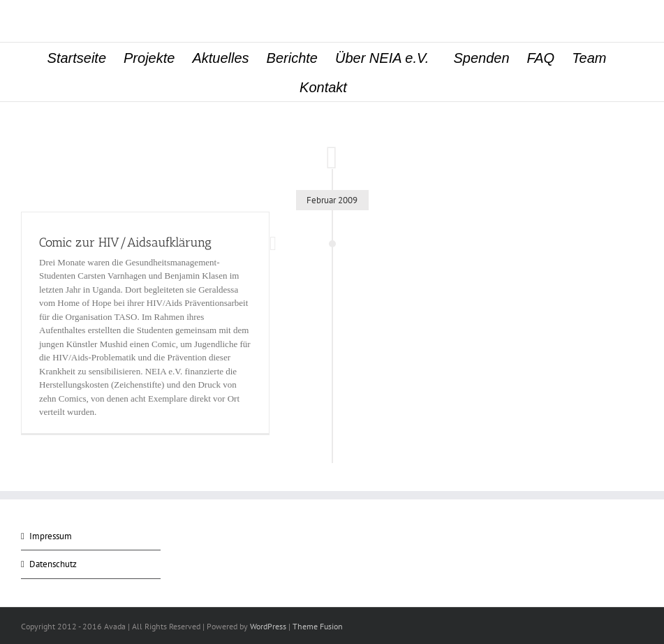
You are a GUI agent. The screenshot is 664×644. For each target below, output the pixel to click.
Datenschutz (53, 564)
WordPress (268, 626)
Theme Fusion (318, 626)
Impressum (51, 536)
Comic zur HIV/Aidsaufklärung (125, 242)
